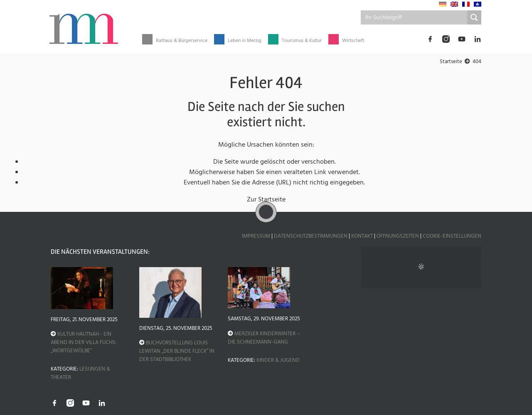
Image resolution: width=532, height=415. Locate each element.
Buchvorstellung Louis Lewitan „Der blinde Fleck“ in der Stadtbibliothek (177, 351)
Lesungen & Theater (80, 373)
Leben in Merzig (245, 41)
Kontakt (362, 236)
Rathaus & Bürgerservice (182, 41)
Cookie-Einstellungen (452, 236)
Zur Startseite (266, 200)
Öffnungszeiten (398, 236)
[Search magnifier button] (474, 17)
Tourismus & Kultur (302, 41)
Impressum (256, 236)
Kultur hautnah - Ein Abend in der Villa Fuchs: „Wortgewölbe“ (84, 343)
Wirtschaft (353, 41)
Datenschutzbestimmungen (311, 236)
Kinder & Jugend (278, 360)
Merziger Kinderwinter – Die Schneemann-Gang (264, 338)
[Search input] (414, 17)
